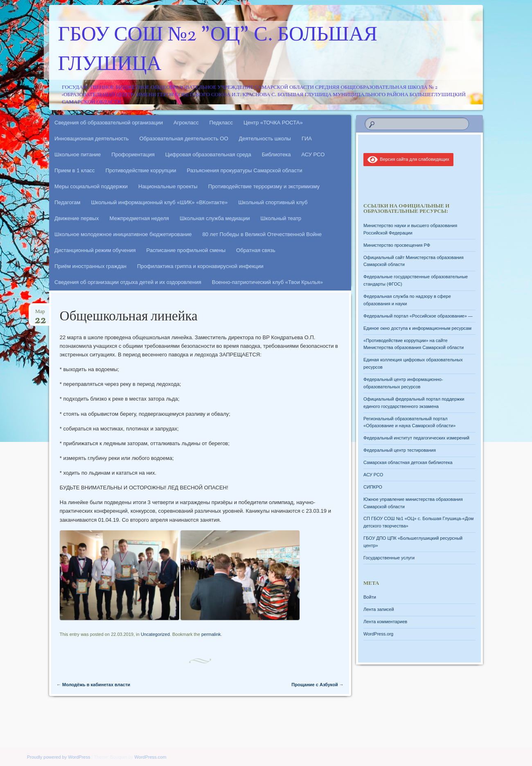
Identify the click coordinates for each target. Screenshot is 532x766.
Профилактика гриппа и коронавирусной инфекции (200, 266)
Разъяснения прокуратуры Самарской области (245, 170)
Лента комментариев (385, 622)
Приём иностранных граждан (90, 266)
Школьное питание (78, 154)
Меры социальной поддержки (91, 186)
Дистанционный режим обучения (95, 250)
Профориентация (133, 154)
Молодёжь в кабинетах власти (93, 685)
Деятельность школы (265, 139)
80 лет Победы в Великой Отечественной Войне (262, 234)
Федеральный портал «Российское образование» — (418, 316)
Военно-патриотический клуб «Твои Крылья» (267, 282)
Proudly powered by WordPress (59, 757)
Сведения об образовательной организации (109, 123)
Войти (370, 597)
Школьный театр (281, 218)
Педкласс (221, 123)
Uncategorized (155, 634)
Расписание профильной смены (186, 250)
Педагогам (67, 202)
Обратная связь (256, 250)
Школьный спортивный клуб (273, 202)
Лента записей (379, 609)
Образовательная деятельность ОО (184, 139)
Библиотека (276, 154)
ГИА (307, 139)
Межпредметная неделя (139, 218)
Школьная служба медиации (215, 218)
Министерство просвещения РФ (397, 245)
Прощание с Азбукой (317, 685)
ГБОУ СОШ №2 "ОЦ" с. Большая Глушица (218, 50)
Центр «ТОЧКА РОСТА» (273, 123)
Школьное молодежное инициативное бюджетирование (123, 234)
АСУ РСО (313, 154)
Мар (40, 314)
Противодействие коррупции (141, 170)
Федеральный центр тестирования (400, 450)
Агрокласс (186, 123)
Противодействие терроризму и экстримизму (264, 186)
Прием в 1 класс (75, 170)
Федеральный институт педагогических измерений (416, 438)
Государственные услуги (389, 558)
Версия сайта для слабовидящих (408, 159)
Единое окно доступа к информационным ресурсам (417, 328)
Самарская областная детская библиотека (408, 462)
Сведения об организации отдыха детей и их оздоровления (128, 282)
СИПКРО (373, 487)
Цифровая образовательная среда (208, 154)
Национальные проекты (168, 186)
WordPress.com (150, 757)
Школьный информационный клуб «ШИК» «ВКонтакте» (159, 202)
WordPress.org (378, 634)
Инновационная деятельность (92, 139)
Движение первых (77, 218)
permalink (211, 634)
